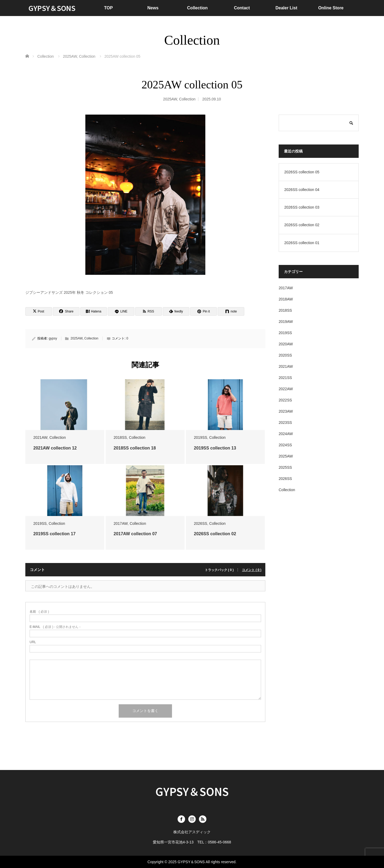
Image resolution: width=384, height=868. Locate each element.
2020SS (285, 355)
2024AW (286, 434)
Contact (242, 8)
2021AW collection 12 (55, 448)
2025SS (285, 467)
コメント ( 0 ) (252, 570)
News (153, 8)
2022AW (286, 389)
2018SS (120, 437)
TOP (108, 8)
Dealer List (286, 8)
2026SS (201, 523)
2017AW (121, 523)
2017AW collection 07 (135, 534)
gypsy (53, 338)
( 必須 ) (39, 612)
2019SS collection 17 (54, 534)
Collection (197, 8)
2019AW (286, 322)
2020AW (286, 344)
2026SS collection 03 (302, 207)
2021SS (285, 378)
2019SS (201, 437)
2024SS (285, 445)
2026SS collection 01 (302, 243)
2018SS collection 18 (135, 448)
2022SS (285, 400)
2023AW (286, 411)
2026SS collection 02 (215, 534)
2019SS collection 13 (215, 448)
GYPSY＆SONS (52, 8)
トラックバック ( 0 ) (219, 570)
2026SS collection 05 (302, 172)
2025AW (170, 99)
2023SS (285, 423)
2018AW (286, 299)
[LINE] (121, 311)
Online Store (331, 8)
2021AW (40, 437)
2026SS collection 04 (302, 190)
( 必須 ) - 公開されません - (55, 627)
